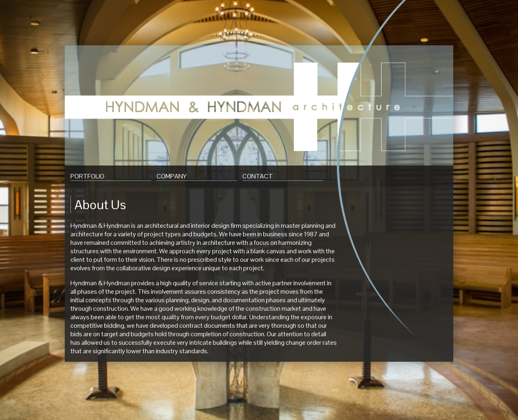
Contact (258, 176)
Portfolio (87, 176)
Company (172, 176)
